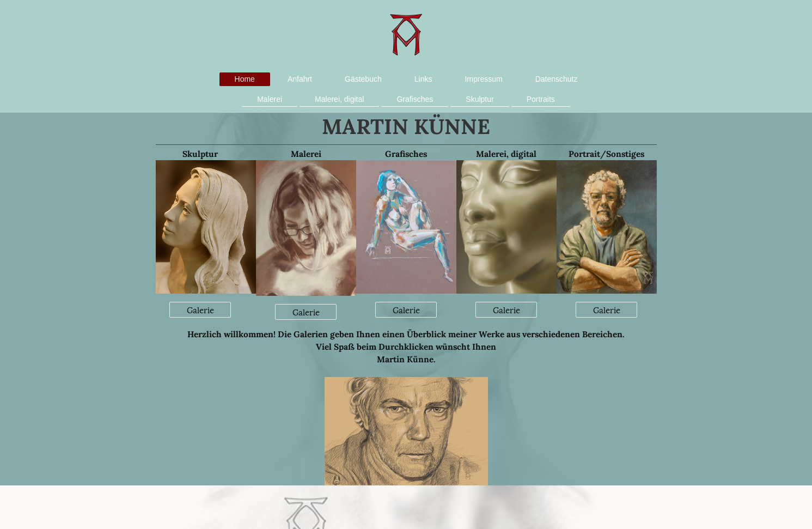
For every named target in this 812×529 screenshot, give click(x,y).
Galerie (200, 309)
